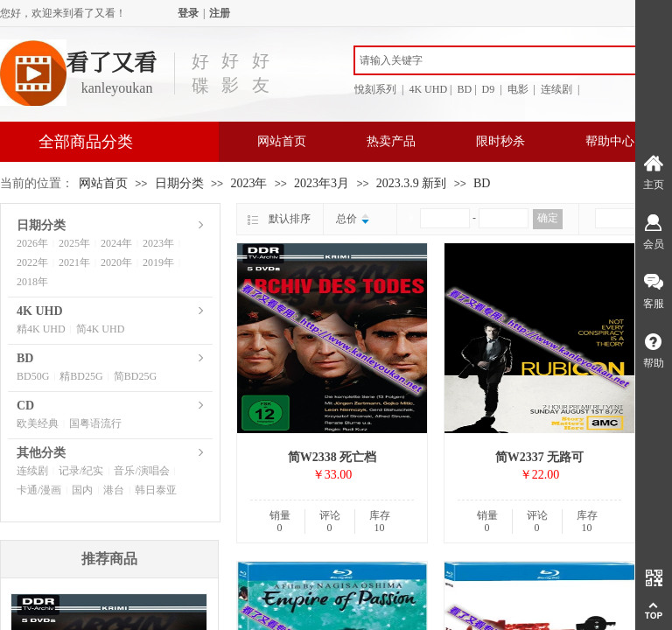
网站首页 (282, 141)
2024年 (116, 243)
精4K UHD (41, 329)
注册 (220, 13)
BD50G (33, 376)
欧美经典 (38, 423)
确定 (548, 218)
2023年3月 (322, 183)
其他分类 (41, 453)
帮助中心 (610, 141)
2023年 (248, 183)
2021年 (74, 262)
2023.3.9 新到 (412, 183)
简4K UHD (101, 329)
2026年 (32, 243)
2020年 (116, 262)
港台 (114, 490)
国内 (82, 490)
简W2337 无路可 (540, 457)
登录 (188, 13)
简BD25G (135, 376)
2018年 (32, 282)
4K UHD (40, 311)
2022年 (32, 262)
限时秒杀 (500, 141)
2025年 (74, 243)
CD (25, 406)
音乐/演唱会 (141, 471)
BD (482, 183)
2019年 (158, 262)
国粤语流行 (95, 423)
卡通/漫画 (39, 490)
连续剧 (32, 471)
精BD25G (81, 376)
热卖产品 (391, 141)
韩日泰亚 (156, 490)
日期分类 (179, 183)
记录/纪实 (81, 471)
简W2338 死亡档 (332, 457)
